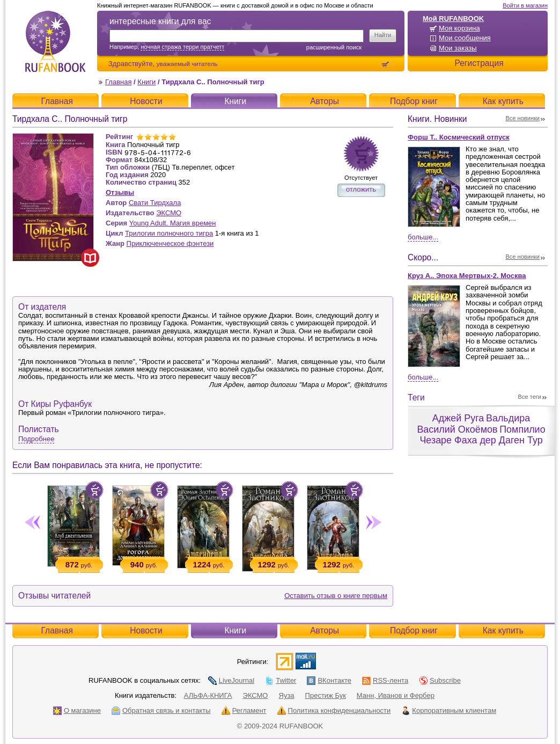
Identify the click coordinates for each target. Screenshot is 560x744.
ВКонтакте (329, 680)
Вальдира (508, 418)
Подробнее (36, 439)
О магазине (77, 710)
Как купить (503, 101)
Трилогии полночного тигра (169, 233)
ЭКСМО (169, 213)
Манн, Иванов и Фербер (396, 695)
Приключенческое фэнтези (170, 243)
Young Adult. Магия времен (173, 223)
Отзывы (120, 192)
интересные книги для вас (160, 21)
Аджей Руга (458, 418)
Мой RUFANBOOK (453, 19)
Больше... (423, 237)
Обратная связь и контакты (161, 710)
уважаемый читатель (187, 64)
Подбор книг (414, 101)
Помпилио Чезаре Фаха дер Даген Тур (482, 435)
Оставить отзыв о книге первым (336, 596)
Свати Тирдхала (155, 203)
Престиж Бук (326, 695)
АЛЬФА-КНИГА (208, 695)
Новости (146, 101)
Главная (118, 82)
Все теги (530, 397)
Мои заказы (458, 48)
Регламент (244, 710)
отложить (361, 189)
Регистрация (479, 63)
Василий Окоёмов (457, 429)
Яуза (287, 695)
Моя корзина (459, 28)
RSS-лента (385, 680)
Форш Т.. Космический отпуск (459, 137)
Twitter (281, 680)
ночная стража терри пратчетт (182, 47)
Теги (416, 397)
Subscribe (440, 680)
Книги (146, 82)
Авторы (325, 101)
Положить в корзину (94, 490)
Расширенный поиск (334, 47)
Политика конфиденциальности (334, 710)
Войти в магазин (525, 5)
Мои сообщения (465, 38)
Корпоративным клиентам (449, 710)
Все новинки (523, 118)
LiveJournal (231, 680)
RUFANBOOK (55, 41)
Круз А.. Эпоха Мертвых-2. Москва (467, 276)
